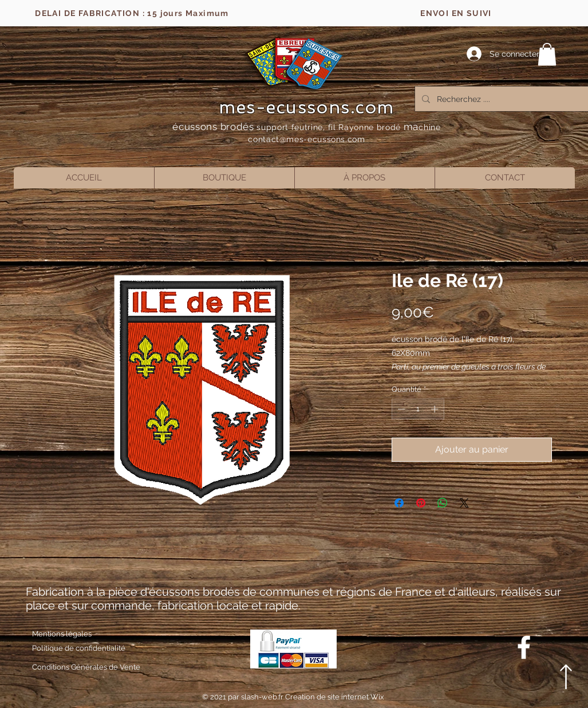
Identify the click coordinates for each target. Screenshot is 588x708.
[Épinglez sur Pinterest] (421, 503)
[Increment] (436, 409)
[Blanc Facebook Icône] (524, 647)
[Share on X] (464, 503)
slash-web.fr (263, 697)
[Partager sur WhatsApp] (443, 503)
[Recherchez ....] (501, 99)
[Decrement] (400, 409)
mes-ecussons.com (307, 107)
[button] (547, 54)
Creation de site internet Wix (335, 697)
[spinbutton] (418, 409)
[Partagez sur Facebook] (399, 503)
